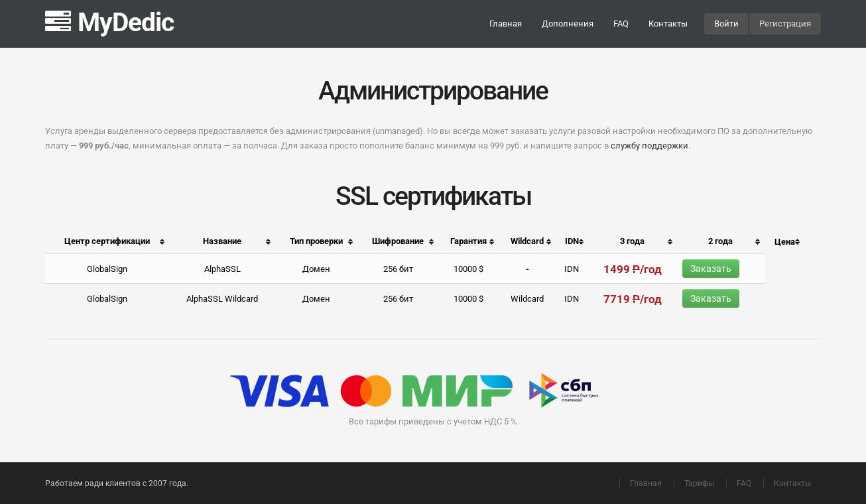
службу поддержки (649, 146)
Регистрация (785, 24)
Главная (506, 24)
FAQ (621, 24)
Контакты (668, 24)
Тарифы (699, 483)
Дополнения (568, 24)
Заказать (711, 269)
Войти (726, 24)
